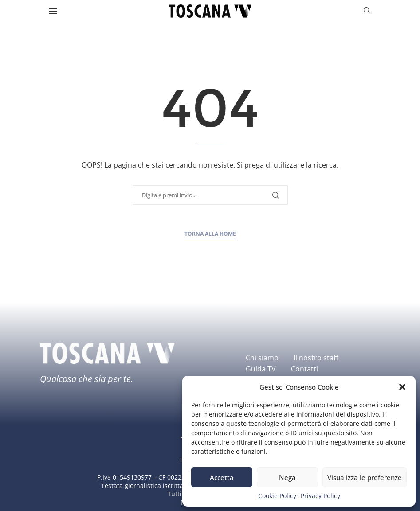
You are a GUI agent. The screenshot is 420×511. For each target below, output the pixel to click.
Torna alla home (210, 234)
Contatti (304, 369)
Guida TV (261, 369)
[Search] (367, 11)
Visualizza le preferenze (365, 477)
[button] (402, 387)
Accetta (222, 477)
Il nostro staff (316, 358)
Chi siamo (262, 358)
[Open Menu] (53, 11)
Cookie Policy (277, 496)
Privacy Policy (320, 496)
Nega (287, 477)
